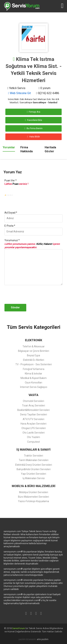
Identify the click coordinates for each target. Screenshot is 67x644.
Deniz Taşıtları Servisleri (34, 414)
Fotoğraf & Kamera (34, 369)
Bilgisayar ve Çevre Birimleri (34, 351)
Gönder (15, 307)
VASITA (33, 395)
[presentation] (36, 295)
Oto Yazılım (33, 437)
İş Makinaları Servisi (34, 478)
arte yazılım (43, 639)
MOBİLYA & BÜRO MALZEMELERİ (34, 486)
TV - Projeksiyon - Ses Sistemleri (34, 364)
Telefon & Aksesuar (34, 346)
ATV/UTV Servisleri (33, 419)
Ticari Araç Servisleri (33, 406)
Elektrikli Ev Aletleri (34, 360)
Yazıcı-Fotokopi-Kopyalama (33, 501)
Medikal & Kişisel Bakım (34, 378)
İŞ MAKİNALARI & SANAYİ (33, 450)
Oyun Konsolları (33, 383)
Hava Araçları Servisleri (33, 424)
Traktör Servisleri (33, 456)
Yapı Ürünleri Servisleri (33, 474)
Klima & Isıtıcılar (33, 374)
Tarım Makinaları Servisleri (34, 460)
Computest (33, 442)
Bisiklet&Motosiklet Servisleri (33, 410)
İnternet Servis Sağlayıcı (34, 387)
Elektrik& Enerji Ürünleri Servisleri (34, 465)
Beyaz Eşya (33, 355)
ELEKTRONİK (34, 340)
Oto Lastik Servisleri (34, 433)
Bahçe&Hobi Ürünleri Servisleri (34, 469)
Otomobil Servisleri (33, 401)
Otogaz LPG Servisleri (34, 428)
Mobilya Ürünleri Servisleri (34, 492)
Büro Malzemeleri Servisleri (33, 497)
